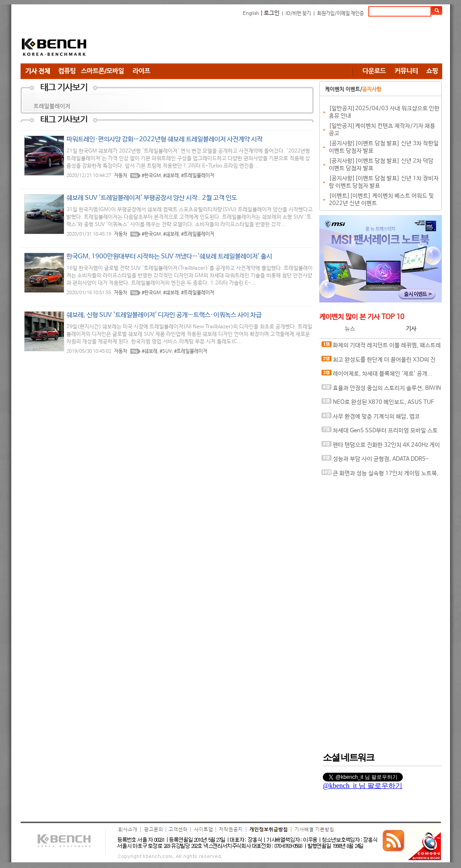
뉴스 (350, 329)
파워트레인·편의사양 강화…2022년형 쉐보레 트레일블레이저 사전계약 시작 (164, 139)
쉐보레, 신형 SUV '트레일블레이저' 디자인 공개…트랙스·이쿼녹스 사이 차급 (164, 315)
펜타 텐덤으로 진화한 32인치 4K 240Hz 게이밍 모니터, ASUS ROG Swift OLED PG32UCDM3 (381, 447)
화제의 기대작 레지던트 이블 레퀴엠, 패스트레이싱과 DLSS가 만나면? (381, 347)
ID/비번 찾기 (298, 14)
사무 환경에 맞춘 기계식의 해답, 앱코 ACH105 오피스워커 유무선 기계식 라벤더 (371, 418)
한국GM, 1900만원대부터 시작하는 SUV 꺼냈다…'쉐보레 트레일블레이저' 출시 (169, 256)
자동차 (121, 176)
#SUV (166, 351)
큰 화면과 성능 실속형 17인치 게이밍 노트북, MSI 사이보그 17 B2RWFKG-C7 (380, 475)
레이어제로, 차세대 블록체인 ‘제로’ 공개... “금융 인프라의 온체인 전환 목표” (377, 376)
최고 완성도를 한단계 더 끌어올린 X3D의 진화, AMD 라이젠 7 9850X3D (379, 362)
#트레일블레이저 (198, 176)
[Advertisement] (283, 42)
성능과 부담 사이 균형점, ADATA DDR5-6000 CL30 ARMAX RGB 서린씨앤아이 (375, 461)
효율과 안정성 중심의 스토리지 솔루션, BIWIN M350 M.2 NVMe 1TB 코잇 (381, 390)
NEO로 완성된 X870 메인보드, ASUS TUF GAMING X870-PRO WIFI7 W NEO (378, 404)
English (251, 14)
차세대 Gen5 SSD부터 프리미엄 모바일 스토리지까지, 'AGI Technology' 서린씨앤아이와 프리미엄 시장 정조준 (380, 432)
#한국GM (151, 176)
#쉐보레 (171, 176)
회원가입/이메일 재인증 (341, 14)
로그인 (272, 13)
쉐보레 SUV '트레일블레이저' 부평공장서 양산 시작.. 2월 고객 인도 (152, 198)
